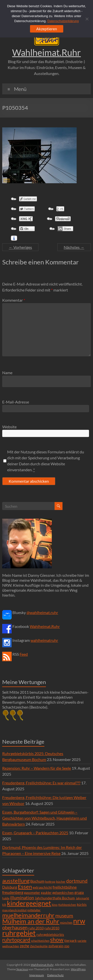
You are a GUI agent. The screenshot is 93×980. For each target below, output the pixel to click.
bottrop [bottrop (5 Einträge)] (50, 882)
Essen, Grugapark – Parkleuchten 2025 (35, 833)
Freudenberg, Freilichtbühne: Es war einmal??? (41, 783)
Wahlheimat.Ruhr (46, 52)
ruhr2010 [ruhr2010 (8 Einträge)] (52, 928)
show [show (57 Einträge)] (57, 940)
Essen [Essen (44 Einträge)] (25, 887)
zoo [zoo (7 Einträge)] (67, 946)
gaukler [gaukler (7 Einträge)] (46, 893)
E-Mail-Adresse (16, 402)
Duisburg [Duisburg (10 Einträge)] (10, 887)
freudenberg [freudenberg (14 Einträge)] (13, 892)
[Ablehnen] (87, 19)
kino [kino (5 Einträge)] (55, 905)
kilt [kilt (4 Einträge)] (4, 905)
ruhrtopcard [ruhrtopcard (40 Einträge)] (16, 940)
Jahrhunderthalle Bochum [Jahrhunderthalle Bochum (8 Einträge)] (55, 898)
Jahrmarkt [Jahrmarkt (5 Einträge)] (82, 898)
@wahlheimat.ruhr (42, 612)
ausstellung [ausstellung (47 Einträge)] (16, 881)
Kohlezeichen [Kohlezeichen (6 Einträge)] (67, 905)
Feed (24, 654)
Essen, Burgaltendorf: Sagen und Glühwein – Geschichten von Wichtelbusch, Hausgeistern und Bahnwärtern (45, 818)
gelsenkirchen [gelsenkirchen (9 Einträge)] (63, 892)
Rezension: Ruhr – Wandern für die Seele (37, 768)
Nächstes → (74, 247)
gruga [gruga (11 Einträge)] (79, 892)
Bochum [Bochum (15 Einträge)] (37, 881)
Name (7, 373)
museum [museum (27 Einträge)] (64, 916)
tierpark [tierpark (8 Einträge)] (70, 941)
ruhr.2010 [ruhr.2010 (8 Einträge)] (36, 928)
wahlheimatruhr (44, 640)
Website (9, 427)
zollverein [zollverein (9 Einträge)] (56, 946)
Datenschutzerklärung (63, 21)
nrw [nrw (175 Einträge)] (79, 921)
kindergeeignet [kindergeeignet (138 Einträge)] (29, 903)
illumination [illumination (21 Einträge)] (22, 898)
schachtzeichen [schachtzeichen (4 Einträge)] (40, 941)
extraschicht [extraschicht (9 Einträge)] (42, 887)
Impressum (37, 975)
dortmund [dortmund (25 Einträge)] (77, 881)
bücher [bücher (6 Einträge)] (61, 882)
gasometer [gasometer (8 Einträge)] (32, 893)
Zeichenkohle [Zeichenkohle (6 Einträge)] (39, 946)
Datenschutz (55, 975)
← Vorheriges (20, 247)
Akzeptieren (47, 29)
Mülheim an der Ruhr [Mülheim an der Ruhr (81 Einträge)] (31, 921)
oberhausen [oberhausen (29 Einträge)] (15, 927)
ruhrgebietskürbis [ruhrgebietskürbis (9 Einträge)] (50, 934)
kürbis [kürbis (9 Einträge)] (82, 904)
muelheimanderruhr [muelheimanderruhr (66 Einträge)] (28, 915)
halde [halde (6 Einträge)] (6, 898)
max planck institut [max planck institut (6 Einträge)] (14, 910)
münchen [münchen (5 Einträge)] (66, 923)
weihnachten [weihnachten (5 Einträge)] (11, 946)
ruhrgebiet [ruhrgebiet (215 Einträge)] (19, 933)
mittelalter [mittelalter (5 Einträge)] (34, 910)
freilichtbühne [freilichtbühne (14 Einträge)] (65, 887)
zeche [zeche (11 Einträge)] (25, 946)
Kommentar (14, 300)
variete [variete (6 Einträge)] (82, 941)
